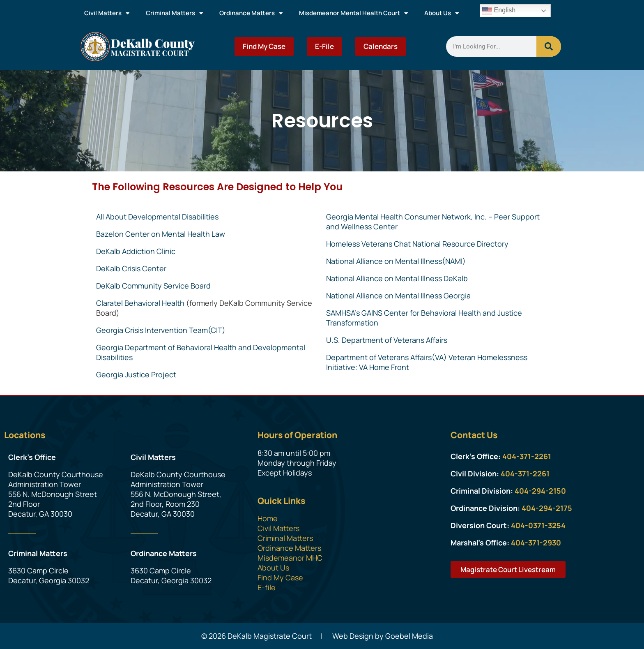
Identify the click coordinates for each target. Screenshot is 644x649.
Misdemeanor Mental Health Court (353, 13)
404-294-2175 (547, 508)
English (499, 11)
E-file (267, 587)
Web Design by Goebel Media (383, 636)
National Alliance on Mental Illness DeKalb (397, 278)
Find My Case (264, 46)
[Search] (549, 46)
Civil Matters (107, 13)
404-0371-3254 (538, 525)
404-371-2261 (527, 456)
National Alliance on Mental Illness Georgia (398, 296)
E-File (324, 46)
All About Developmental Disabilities (157, 217)
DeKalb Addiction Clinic (136, 251)
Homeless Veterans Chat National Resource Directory (417, 244)
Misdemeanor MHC (290, 558)
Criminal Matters (174, 13)
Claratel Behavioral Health (140, 303)
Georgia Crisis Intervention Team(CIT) (161, 330)
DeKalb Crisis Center (131, 268)
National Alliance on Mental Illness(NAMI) (396, 261)
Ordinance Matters (251, 13)
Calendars (381, 46)
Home (268, 518)
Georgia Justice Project (136, 374)
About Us (442, 13)
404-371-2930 (536, 543)
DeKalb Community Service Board (153, 286)
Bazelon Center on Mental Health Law (161, 234)
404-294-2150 (540, 491)
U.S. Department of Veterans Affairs (387, 340)
